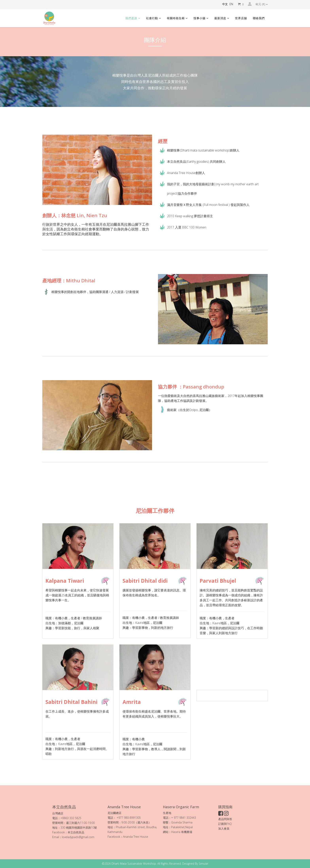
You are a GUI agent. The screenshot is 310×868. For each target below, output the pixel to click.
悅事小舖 (199, 18)
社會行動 (152, 18)
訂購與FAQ (225, 824)
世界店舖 (241, 18)
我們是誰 (131, 18)
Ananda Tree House (136, 837)
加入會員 (224, 829)
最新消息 (220, 18)
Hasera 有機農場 (182, 832)
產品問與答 (225, 819)
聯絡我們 (259, 18)
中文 (225, 4)
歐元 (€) (262, 4)
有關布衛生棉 (176, 18)
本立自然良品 (76, 832)
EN (231, 4)
